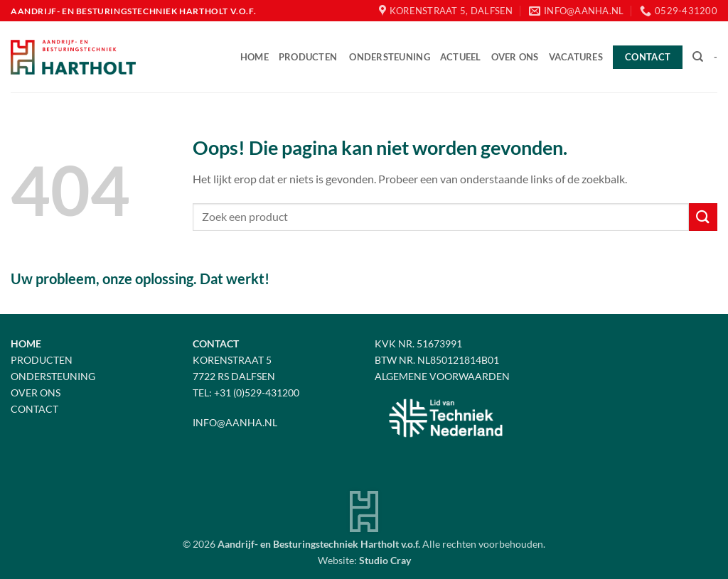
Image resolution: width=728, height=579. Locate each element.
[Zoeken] (698, 57)
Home (255, 57)
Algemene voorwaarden (442, 376)
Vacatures (576, 57)
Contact (34, 409)
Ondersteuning (389, 57)
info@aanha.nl (235, 422)
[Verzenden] (703, 217)
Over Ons (36, 393)
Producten (308, 57)
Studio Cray (385, 560)
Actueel (461, 57)
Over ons (515, 57)
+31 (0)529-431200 (257, 393)
